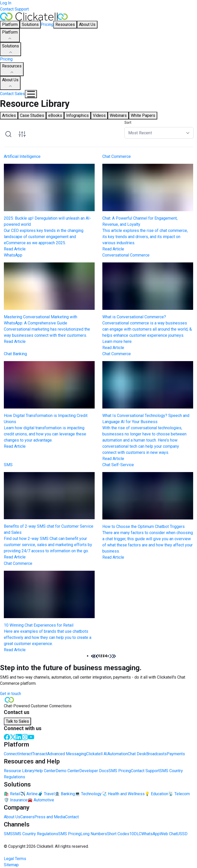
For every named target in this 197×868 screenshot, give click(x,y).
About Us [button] (87, 24)
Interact (25, 754)
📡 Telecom (179, 794)
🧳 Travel (46, 794)
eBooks (55, 115)
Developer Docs (94, 771)
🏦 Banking (65, 794)
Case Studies (32, 115)
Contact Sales (12, 94)
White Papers (143, 115)
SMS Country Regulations (35, 834)
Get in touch (11, 694)
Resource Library (19, 771)
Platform (10, 36)
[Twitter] (13, 737)
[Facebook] (7, 737)
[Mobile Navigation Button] (31, 94)
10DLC (135, 834)
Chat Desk (137, 754)
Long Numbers (94, 834)
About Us (10, 83)
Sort (128, 122)
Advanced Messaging (67, 754)
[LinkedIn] (19, 737)
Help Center (45, 771)
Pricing (47, 24)
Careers (27, 817)
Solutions (11, 49)
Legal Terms (15, 859)
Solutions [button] (30, 24)
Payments (176, 754)
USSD (182, 834)
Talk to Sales (17, 721)
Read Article (15, 249)
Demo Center (67, 771)
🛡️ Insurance (16, 800)
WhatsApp (151, 834)
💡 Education (156, 794)
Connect (11, 754)
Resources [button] (65, 24)
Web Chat (168, 834)
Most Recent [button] (140, 133)
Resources (12, 69)
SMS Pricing (120, 771)
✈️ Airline (29, 794)
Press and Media (50, 817)
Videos (99, 115)
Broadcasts (156, 754)
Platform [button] (10, 24)
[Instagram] (25, 737)
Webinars (118, 115)
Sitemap (11, 865)
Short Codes (118, 834)
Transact (40, 754)
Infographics (77, 115)
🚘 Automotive (41, 800)
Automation (118, 754)
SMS (8, 834)
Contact (72, 817)
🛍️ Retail (12, 794)
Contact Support (14, 9)
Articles (9, 115)
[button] (111, 656)
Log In (6, 3)
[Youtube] (31, 737)
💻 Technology (88, 794)
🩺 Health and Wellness (123, 794)
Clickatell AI (97, 754)
